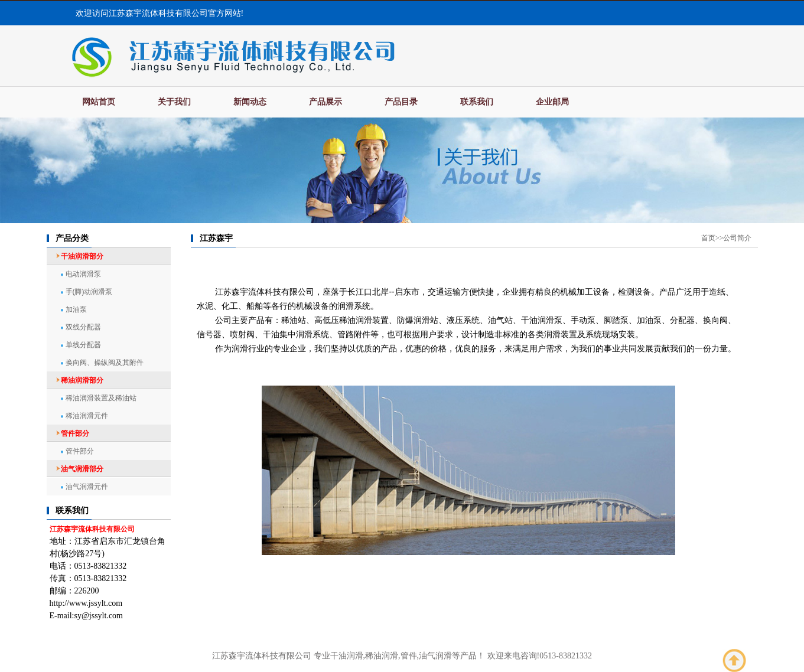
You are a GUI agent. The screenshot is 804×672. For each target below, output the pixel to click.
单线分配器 (83, 345)
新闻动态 (250, 102)
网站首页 (99, 102)
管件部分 (80, 451)
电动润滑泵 (83, 274)
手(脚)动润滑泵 (89, 292)
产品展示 (325, 102)
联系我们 (477, 102)
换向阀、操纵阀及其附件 (105, 363)
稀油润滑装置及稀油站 (101, 398)
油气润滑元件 (87, 487)
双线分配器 (83, 327)
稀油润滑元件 (87, 416)
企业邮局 (552, 102)
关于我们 (174, 102)
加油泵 (76, 309)
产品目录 (401, 102)
